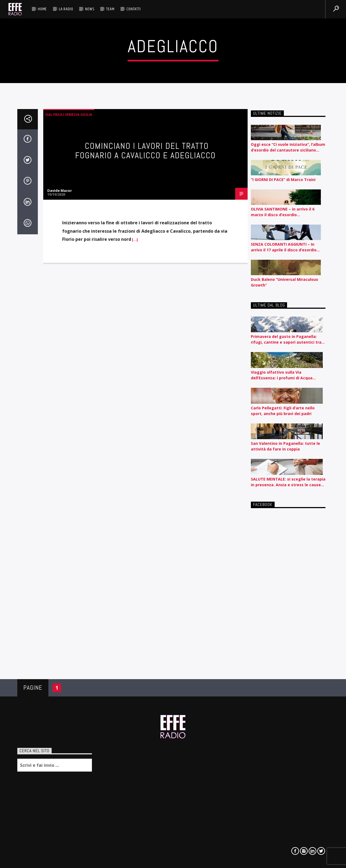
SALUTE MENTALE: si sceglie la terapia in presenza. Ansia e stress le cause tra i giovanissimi (288, 482)
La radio (66, 9)
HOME (42, 9)
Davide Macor (60, 190)
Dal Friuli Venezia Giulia (69, 114)
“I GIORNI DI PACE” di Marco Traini (283, 180)
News (90, 9)
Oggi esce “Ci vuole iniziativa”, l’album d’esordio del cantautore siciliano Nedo (288, 147)
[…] (134, 239)
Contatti (134, 9)
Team (110, 9)
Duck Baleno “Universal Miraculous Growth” (285, 282)
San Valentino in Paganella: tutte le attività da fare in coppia (285, 446)
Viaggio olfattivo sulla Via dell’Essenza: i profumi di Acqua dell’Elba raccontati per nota (282, 375)
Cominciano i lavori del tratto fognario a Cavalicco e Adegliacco (145, 151)
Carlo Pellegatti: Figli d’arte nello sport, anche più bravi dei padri (283, 411)
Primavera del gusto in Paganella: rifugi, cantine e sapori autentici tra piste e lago (286, 339)
